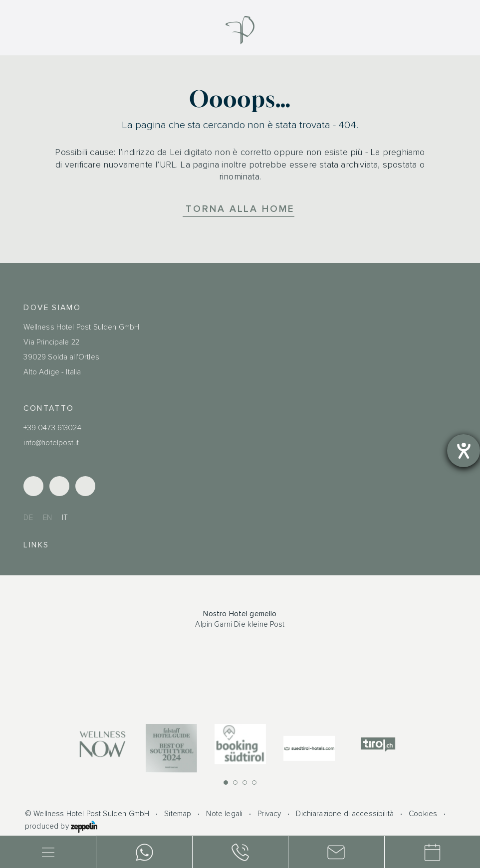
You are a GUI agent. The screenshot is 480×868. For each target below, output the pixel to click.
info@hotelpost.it (51, 443)
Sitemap (178, 814)
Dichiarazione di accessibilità (345, 814)
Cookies (423, 814)
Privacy (269, 814)
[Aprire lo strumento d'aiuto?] (464, 451)
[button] (226, 782)
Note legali (224, 814)
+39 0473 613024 (52, 428)
